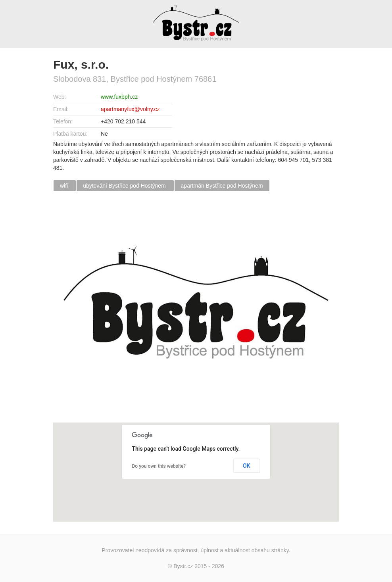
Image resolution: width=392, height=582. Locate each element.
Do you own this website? (159, 466)
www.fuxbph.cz (119, 97)
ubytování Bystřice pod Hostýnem (125, 186)
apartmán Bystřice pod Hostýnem (222, 186)
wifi (65, 186)
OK (247, 466)
